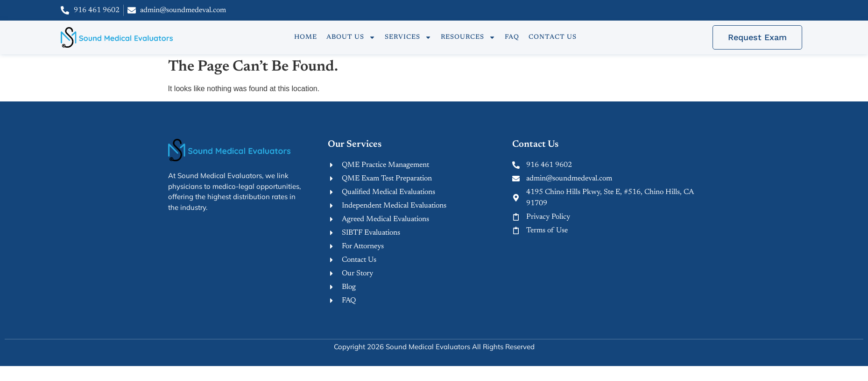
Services (408, 37)
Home (306, 37)
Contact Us (553, 37)
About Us (351, 37)
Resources (468, 37)
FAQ (512, 37)
